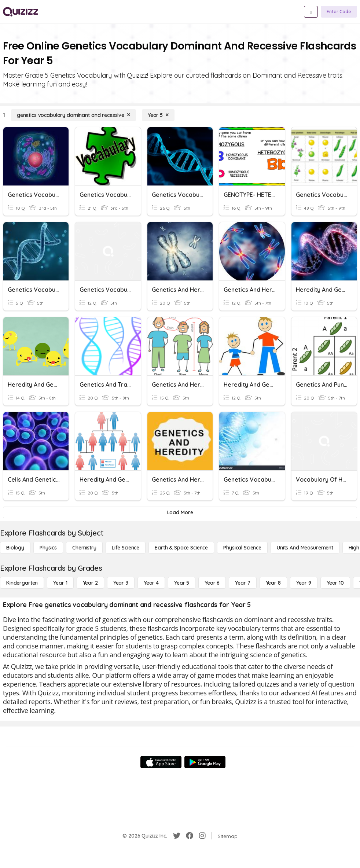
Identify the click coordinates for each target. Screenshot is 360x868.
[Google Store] (205, 762)
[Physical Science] (242, 548)
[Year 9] (304, 583)
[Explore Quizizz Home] (21, 12)
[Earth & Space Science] (181, 548)
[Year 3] (121, 583)
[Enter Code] (339, 12)
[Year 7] (243, 583)
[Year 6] (212, 583)
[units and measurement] (305, 548)
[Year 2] (90, 583)
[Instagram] (202, 836)
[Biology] (15, 548)
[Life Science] (126, 548)
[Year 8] (273, 583)
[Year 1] (60, 583)
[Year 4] (151, 583)
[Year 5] (158, 115)
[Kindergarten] (22, 583)
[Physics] (48, 548)
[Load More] (180, 512)
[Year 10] (335, 583)
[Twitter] (177, 836)
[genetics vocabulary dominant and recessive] (74, 115)
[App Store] (161, 762)
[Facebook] (190, 836)
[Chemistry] (84, 548)
